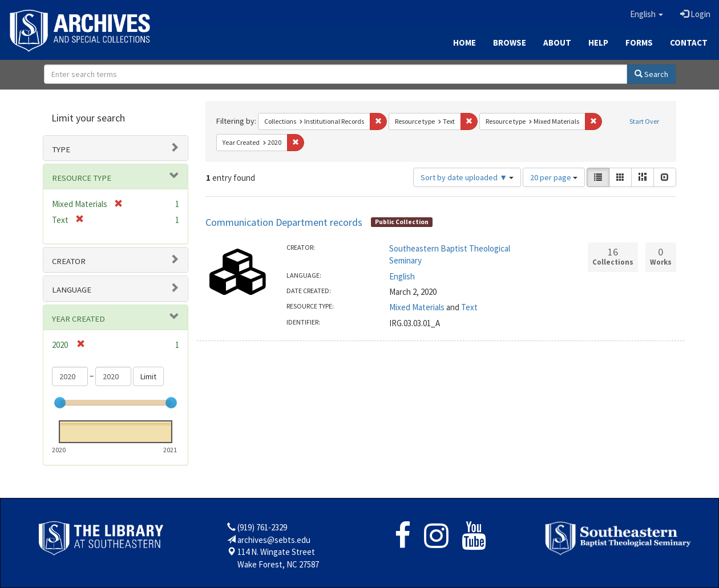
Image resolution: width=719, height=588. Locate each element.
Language (72, 290)
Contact (689, 42)
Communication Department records (284, 222)
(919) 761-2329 (262, 527)
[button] (647, 14)
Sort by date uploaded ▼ (467, 177)
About (557, 42)
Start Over (644, 121)
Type (61, 149)
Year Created (78, 319)
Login (695, 14)
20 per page (554, 177)
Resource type (82, 178)
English (402, 276)
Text (469, 307)
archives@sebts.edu (274, 540)
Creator (69, 261)
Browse (510, 42)
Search (651, 74)
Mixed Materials (417, 307)
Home (464, 42)
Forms (639, 42)
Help (598, 42)
